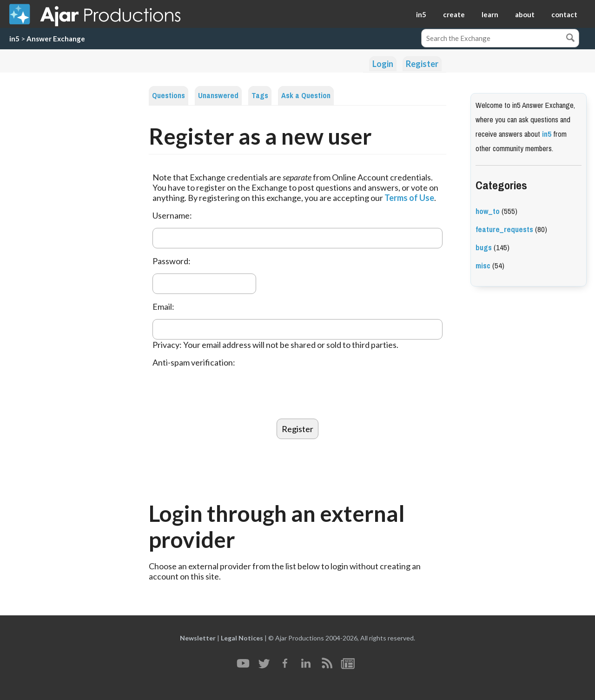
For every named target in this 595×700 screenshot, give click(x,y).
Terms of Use (409, 198)
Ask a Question (306, 96)
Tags (260, 96)
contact (564, 14)
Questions (169, 96)
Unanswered (218, 96)
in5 (421, 14)
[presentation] (223, 393)
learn (490, 14)
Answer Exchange (56, 39)
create (454, 14)
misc (483, 266)
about (525, 14)
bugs (484, 248)
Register (422, 64)
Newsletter (198, 638)
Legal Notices (242, 638)
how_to (488, 211)
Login (383, 64)
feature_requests (504, 230)
